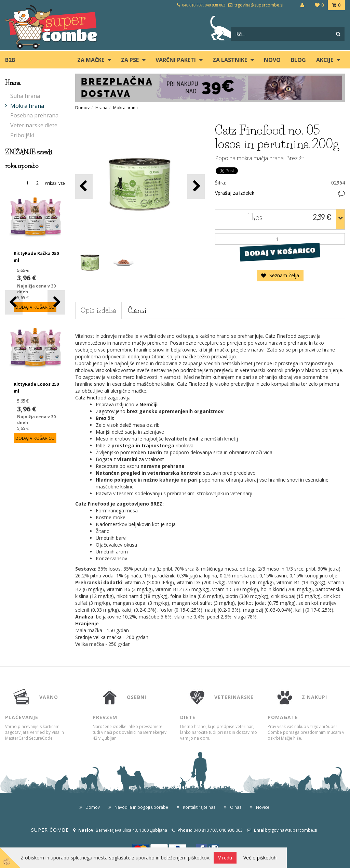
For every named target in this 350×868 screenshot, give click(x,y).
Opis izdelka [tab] (98, 310)
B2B (10, 60)
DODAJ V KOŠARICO (280, 252)
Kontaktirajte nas (199, 807)
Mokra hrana (27, 106)
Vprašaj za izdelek (235, 193)
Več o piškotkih (260, 858)
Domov (82, 108)
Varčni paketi (176, 60)
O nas (236, 807)
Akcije (325, 60)
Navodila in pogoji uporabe (141, 807)
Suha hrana (25, 96)
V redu (225, 858)
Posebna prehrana (34, 115)
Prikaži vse (55, 183)
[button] (56, 302)
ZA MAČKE (91, 60)
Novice (263, 807)
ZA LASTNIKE (230, 60)
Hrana (101, 108)
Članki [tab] (137, 310)
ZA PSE (130, 60)
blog (298, 60)
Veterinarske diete (34, 125)
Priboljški (22, 135)
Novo (272, 60)
